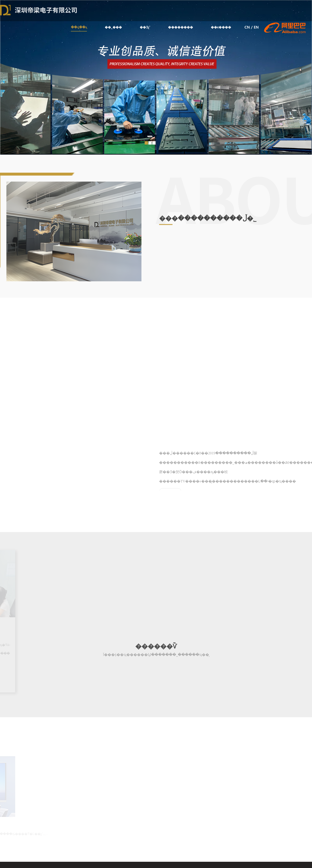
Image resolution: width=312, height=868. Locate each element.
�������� (181, 27)
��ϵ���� (221, 27)
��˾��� (113, 27)
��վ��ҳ (79, 28)
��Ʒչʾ (145, 27)
